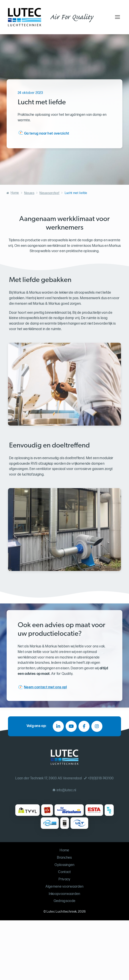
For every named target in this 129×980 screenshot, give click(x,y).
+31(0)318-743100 (99, 778)
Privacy (64, 879)
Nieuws (29, 193)
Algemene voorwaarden (64, 887)
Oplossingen (64, 865)
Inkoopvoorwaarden (64, 894)
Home (15, 193)
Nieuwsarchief (49, 193)
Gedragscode (65, 901)
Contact (64, 872)
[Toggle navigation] (117, 17)
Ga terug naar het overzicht (47, 134)
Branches (64, 858)
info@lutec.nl (64, 790)
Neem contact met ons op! (45, 687)
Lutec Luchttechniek (62, 912)
